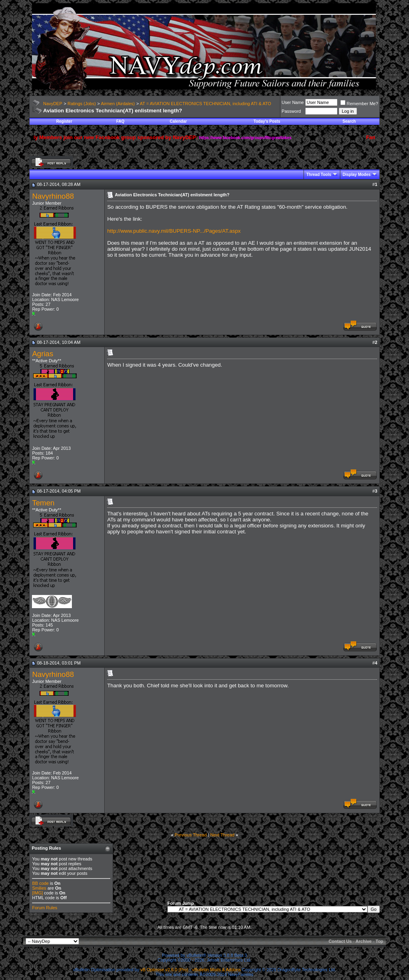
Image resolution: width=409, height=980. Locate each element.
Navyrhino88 (53, 196)
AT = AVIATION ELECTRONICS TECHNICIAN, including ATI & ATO (205, 104)
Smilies (39, 888)
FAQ (120, 121)
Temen (43, 503)
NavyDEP (53, 104)
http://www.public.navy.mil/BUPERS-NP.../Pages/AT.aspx (174, 231)
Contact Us (340, 941)
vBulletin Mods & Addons (216, 970)
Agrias (43, 354)
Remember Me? (359, 104)
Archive (363, 941)
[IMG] (37, 893)
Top (379, 941)
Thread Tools (319, 175)
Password (291, 111)
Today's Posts (267, 121)
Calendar (178, 121)
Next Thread (222, 835)
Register (64, 121)
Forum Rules (45, 908)
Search (349, 121)
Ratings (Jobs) (82, 104)
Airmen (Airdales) (118, 104)
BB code (40, 883)
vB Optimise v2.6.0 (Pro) (165, 970)
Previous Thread (191, 835)
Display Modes (357, 175)
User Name (293, 102)
